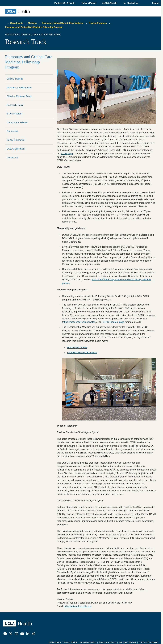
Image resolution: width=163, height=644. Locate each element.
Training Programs (98, 23)
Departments (17, 23)
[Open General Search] (155, 3)
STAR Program (14, 114)
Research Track (15, 105)
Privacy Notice (70, 642)
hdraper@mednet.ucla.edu (78, 606)
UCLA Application (16, 149)
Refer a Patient (89, 3)
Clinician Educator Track (19, 96)
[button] (65, 3)
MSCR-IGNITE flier (77, 348)
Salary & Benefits (16, 140)
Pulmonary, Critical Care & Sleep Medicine (63, 23)
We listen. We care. (128, 642)
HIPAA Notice (55, 642)
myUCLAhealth (110, 3)
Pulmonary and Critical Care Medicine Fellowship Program (34, 27)
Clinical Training (15, 79)
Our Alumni (12, 131)
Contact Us (133, 3)
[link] (5, 634)
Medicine (32, 23)
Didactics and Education (19, 88)
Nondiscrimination (88, 642)
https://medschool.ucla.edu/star (79, 322)
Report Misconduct (108, 642)
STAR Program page (114, 322)
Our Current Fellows (17, 122)
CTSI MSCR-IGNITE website (82, 353)
